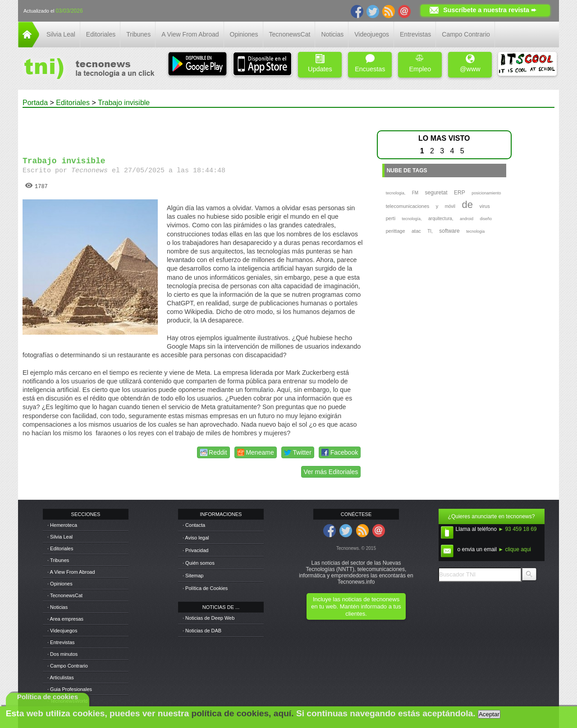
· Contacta (194, 525)
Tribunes (138, 34)
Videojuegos (372, 34)
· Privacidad (195, 550)
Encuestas (370, 63)
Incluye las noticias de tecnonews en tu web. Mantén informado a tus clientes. (356, 606)
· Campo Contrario (68, 666)
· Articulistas (61, 677)
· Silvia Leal (60, 537)
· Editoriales (60, 548)
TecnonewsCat (290, 34)
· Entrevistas (61, 642)
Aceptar (489, 714)
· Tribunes (58, 560)
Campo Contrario (466, 34)
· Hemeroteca (62, 525)
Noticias (332, 34)
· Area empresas (65, 619)
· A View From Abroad (71, 572)
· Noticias (57, 607)
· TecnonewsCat (65, 595)
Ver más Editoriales (331, 472)
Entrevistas (415, 34)
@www (470, 63)
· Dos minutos (62, 654)
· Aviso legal (196, 538)
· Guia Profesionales (70, 689)
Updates (320, 63)
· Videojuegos (62, 631)
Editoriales (101, 34)
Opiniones (244, 34)
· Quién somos (199, 563)
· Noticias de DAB (202, 631)
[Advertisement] (193, 128)
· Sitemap (193, 576)
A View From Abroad (190, 34)
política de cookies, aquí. (242, 713)
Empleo (420, 63)
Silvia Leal (61, 34)
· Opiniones (60, 584)
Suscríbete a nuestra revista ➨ (490, 10)
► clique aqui (515, 549)
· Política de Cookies (205, 588)
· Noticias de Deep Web (208, 618)
